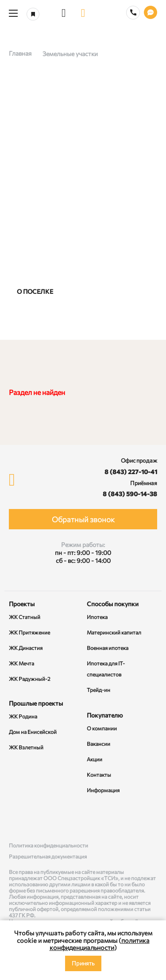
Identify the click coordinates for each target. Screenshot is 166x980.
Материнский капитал (114, 632)
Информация (103, 790)
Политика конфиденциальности (48, 845)
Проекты (22, 604)
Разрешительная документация (48, 856)
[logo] (83, 13)
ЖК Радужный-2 (30, 679)
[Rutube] (83, 819)
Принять (83, 963)
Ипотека (97, 617)
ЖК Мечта (21, 663)
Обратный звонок (83, 519)
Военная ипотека (108, 648)
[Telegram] (149, 819)
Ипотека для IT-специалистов (106, 669)
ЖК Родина (23, 716)
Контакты (99, 775)
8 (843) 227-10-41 (131, 472)
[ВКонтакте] (17, 819)
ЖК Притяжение (29, 632)
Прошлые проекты (36, 703)
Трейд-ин (98, 690)
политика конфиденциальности (100, 944)
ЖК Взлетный (26, 747)
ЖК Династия (26, 648)
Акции (95, 759)
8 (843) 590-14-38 (130, 494)
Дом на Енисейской (33, 732)
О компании (102, 728)
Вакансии (98, 744)
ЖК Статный (25, 617)
